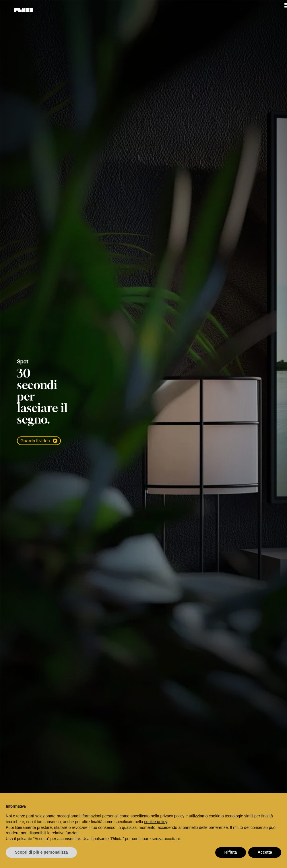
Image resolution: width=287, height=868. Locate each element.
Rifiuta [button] (231, 852)
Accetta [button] (265, 852)
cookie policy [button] (156, 822)
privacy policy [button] (172, 816)
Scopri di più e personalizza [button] (41, 852)
